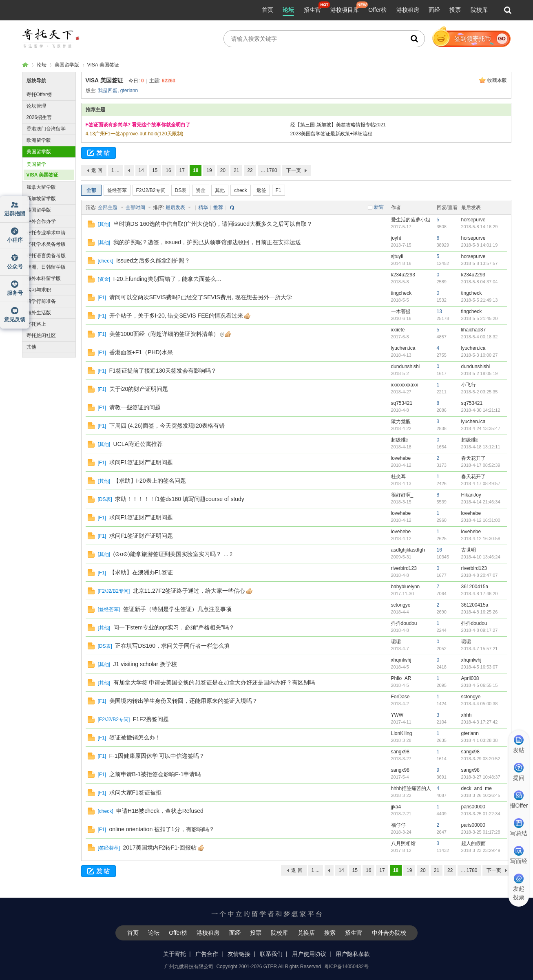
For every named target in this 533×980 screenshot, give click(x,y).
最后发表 (176, 207)
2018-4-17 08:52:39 (481, 465)
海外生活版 (39, 313)
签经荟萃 (117, 190)
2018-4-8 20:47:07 (480, 575)
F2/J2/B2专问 (151, 190)
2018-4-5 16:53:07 (480, 667)
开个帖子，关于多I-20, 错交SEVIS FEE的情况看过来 (176, 316)
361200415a (475, 587)
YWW (397, 715)
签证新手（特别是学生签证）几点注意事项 (177, 609)
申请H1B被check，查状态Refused (160, 811)
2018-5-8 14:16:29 (480, 227)
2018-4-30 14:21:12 (481, 410)
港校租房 (408, 10)
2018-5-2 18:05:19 (480, 373)
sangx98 (400, 752)
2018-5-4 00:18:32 (480, 337)
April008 (470, 678)
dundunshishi (406, 366)
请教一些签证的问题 (135, 407)
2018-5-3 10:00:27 (480, 355)
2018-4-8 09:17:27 (480, 630)
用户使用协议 (309, 954)
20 (223, 170)
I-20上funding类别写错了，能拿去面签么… (168, 279)
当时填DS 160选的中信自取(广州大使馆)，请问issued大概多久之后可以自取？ (213, 224)
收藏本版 (497, 80)
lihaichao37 (474, 330)
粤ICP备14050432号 (346, 967)
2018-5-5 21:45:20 (480, 318)
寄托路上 (36, 324)
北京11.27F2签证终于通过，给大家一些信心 (189, 591)
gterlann (129, 90)
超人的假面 (473, 843)
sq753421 (402, 403)
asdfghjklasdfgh (408, 550)
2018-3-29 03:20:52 (481, 759)
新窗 (379, 207)
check (240, 190)
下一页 (294, 170)
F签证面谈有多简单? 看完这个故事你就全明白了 (138, 125)
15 (155, 170)
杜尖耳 (398, 477)
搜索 (330, 933)
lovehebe (401, 458)
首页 (268, 10)
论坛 (288, 10)
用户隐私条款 (353, 954)
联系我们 (271, 954)
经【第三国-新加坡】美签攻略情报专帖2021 (338, 125)
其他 (31, 347)
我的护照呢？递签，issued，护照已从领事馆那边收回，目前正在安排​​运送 (207, 242)
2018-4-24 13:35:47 (481, 428)
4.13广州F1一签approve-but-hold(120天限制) (135, 134)
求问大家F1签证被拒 (135, 792)
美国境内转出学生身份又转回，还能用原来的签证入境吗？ (184, 701)
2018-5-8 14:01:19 (480, 245)
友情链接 (239, 954)
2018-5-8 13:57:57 (480, 263)
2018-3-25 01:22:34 (481, 814)
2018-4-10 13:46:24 (481, 557)
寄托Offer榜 (39, 95)
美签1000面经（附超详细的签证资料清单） (164, 334)
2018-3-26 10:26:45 (481, 795)
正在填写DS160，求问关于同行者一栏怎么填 (172, 646)
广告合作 (207, 954)
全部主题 (108, 207)
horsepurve (473, 220)
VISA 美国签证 (103, 65)
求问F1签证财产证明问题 (141, 462)
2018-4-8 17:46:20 (480, 594)
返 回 (97, 170)
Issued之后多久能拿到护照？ (153, 260)
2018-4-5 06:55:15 (480, 685)
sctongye (401, 605)
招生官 (312, 10)
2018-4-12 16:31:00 (481, 520)
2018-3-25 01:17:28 (481, 832)
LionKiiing (402, 733)
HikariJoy (471, 495)
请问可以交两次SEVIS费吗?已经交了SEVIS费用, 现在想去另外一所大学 (201, 297)
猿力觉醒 (401, 422)
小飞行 (469, 385)
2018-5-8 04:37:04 (480, 282)
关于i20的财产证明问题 (139, 389)
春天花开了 (473, 458)
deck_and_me (477, 788)
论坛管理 (36, 106)
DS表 (181, 190)
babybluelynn (406, 587)
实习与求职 (39, 290)
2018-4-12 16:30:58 (481, 539)
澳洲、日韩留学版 (46, 267)
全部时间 (136, 207)
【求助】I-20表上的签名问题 (150, 481)
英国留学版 (39, 210)
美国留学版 (67, 65)
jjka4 (396, 807)
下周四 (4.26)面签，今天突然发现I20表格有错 (167, 426)
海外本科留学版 (44, 278)
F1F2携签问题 (151, 719)
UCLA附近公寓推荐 (138, 444)
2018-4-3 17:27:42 (480, 722)
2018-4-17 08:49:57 (481, 483)
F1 (279, 190)
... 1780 (269, 170)
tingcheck (401, 293)
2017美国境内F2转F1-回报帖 (160, 848)
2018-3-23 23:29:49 (481, 850)
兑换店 (306, 933)
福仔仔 (398, 825)
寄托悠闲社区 (41, 335)
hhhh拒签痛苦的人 (411, 788)
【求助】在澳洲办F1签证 (141, 572)
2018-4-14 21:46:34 (481, 502)
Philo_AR (401, 678)
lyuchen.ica (403, 348)
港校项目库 (345, 10)
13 (439, 311)
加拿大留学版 (41, 187)
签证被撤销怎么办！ (135, 737)
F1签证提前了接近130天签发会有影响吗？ (163, 371)
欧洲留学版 (39, 140)
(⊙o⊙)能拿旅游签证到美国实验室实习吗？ (167, 554)
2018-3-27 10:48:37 (481, 777)
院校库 (479, 10)
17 (182, 170)
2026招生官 (39, 117)
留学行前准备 (41, 301)
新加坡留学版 (41, 199)
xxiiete (398, 330)
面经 (434, 10)
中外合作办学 (41, 221)
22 (250, 170)
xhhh (467, 715)
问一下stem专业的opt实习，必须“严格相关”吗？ (174, 627)
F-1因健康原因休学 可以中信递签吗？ (157, 756)
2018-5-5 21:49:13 (480, 300)
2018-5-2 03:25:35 (480, 392)
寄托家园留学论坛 (25, 65)
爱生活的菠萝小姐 (411, 220)
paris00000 (473, 807)
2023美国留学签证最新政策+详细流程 (332, 134)
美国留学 (36, 164)
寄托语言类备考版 (46, 256)
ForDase (400, 697)
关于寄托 (175, 954)
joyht (396, 238)
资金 (201, 190)
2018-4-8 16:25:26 (480, 612)
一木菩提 (401, 311)
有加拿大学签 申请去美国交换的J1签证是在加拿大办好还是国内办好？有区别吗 (214, 682)
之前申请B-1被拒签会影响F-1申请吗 (155, 774)
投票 (455, 10)
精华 (203, 207)
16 (168, 170)
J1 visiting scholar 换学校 (145, 664)
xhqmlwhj (401, 660)
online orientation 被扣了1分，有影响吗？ (162, 829)
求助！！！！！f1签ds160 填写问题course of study (180, 499)
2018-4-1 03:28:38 (480, 740)
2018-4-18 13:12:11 (481, 447)
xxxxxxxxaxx (405, 385)
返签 (261, 190)
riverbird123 (404, 568)
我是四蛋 (108, 90)
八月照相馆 (403, 843)
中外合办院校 (389, 933)
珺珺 (396, 642)
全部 (91, 190)
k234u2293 (403, 275)
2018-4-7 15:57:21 (480, 649)
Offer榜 (377, 10)
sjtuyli (397, 256)
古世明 (469, 550)
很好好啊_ (402, 495)
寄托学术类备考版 (46, 244)
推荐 (218, 207)
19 (209, 170)
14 (141, 170)
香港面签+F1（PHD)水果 (141, 352)
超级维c (400, 440)
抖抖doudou (404, 623)
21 (236, 170)
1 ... (115, 170)
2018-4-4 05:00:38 (480, 704)
